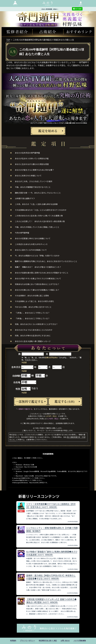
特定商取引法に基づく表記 (48, 641)
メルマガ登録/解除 (80, 641)
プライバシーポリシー (27, 641)
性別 (18, 389)
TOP (8, 40)
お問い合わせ (65, 641)
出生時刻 (16, 376)
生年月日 (16, 367)
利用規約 (13, 641)
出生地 (17, 382)
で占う (35, 388)
